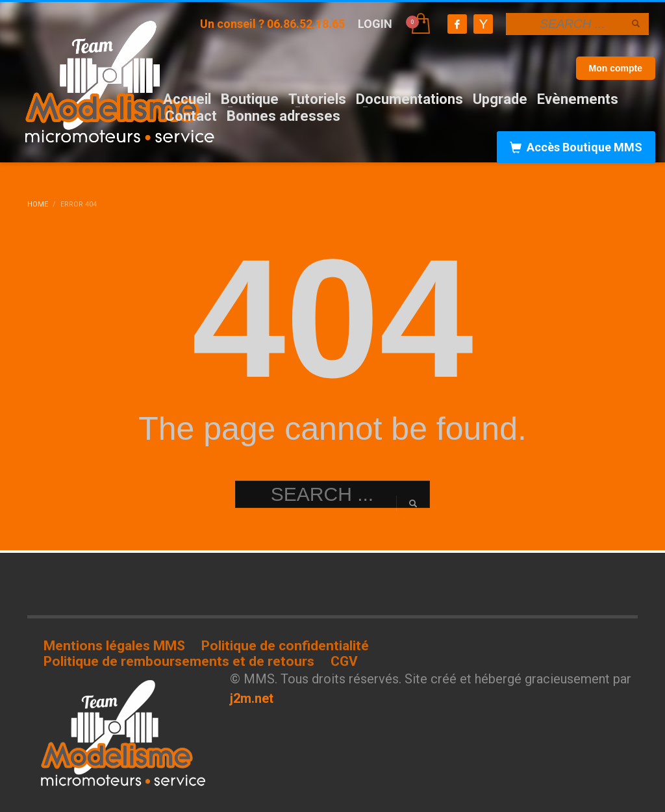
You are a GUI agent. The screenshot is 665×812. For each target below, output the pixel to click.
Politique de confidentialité (285, 646)
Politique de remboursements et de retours (179, 661)
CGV (344, 661)
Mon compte (616, 68)
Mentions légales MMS (114, 646)
